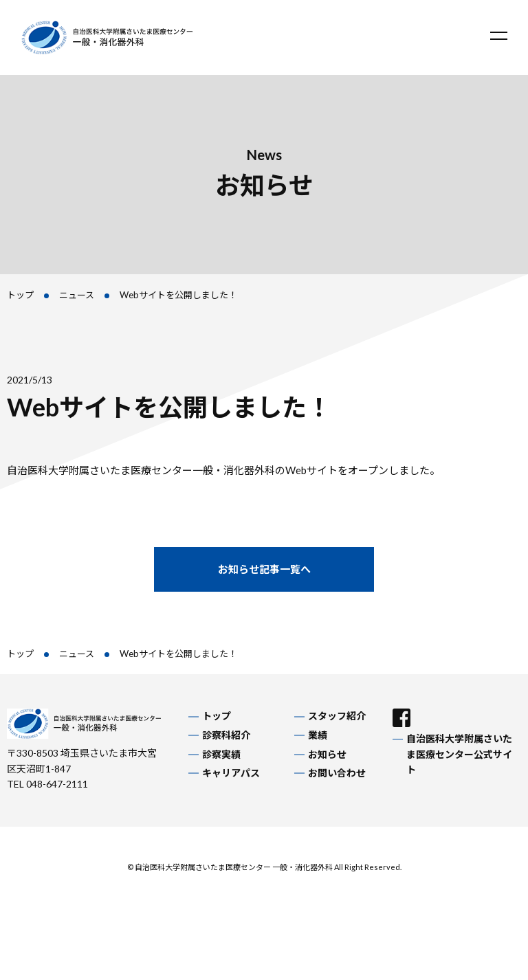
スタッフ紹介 (337, 716)
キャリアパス (231, 773)
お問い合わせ (337, 773)
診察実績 (221, 754)
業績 (318, 735)
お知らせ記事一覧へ (264, 569)
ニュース (77, 295)
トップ (20, 295)
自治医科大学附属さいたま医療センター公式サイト (459, 754)
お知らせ (327, 754)
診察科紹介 (226, 735)
